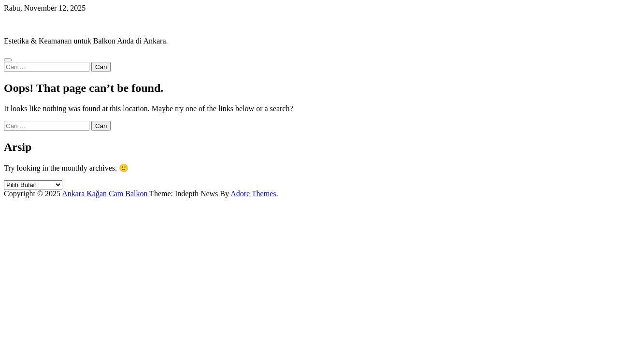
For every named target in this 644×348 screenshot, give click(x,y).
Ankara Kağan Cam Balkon (47, 24)
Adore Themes (253, 194)
